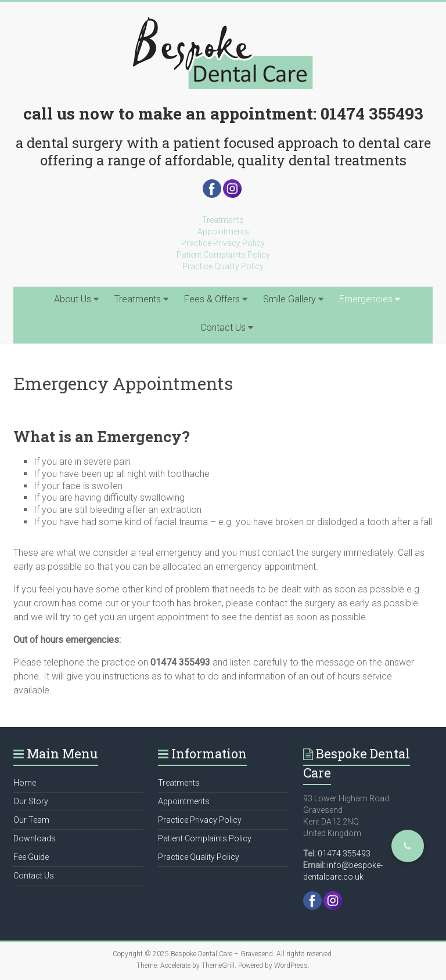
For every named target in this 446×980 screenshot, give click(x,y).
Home (25, 783)
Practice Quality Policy (223, 266)
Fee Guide (31, 857)
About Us (73, 299)
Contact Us (223, 328)
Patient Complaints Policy (223, 255)
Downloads (35, 838)
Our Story (31, 801)
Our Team (31, 820)
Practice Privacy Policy (223, 243)
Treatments (223, 220)
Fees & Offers (212, 299)
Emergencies (366, 299)
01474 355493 (372, 113)
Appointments (223, 232)
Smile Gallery (289, 299)
